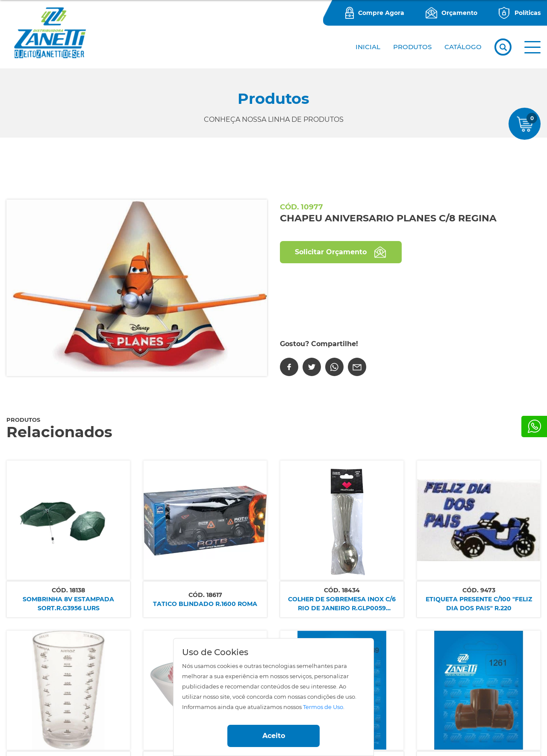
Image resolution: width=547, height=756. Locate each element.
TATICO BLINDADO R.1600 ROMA (205, 604)
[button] (532, 47)
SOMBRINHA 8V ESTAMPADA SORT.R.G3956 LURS (68, 604)
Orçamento (459, 13)
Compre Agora (381, 13)
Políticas (528, 13)
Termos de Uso (323, 707)
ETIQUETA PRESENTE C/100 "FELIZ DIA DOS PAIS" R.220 (479, 604)
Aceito (274, 736)
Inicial (368, 47)
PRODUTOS (412, 47)
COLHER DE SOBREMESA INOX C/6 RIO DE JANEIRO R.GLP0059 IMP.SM (342, 604)
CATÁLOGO (463, 47)
